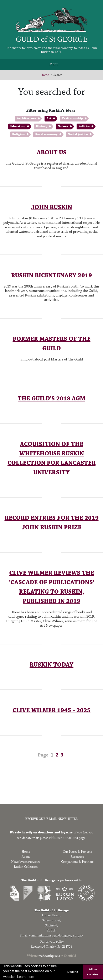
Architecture (26, 118)
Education (18, 126)
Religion (18, 134)
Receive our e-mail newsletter (51, 819)
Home (45, 75)
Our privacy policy (52, 942)
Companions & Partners (77, 862)
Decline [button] (73, 972)
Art (49, 118)
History (42, 126)
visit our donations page (67, 838)
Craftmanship (72, 118)
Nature (63, 126)
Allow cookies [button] (93, 972)
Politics (84, 126)
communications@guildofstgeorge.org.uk (56, 936)
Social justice (78, 134)
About (26, 857)
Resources (77, 857)
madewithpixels (49, 956)
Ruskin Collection (26, 867)
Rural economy (46, 134)
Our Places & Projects (77, 852)
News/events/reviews (26, 862)
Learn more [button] (26, 977)
